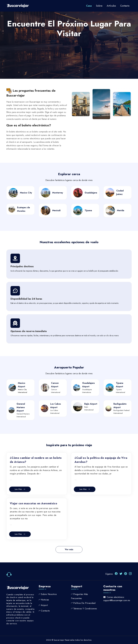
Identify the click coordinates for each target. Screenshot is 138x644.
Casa (89, 6)
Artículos (111, 6)
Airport (44, 605)
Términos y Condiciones (85, 608)
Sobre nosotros (49, 594)
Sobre (99, 6)
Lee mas (20, 489)
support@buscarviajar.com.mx (117, 600)
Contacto (45, 611)
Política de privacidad (84, 603)
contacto (125, 6)
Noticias (45, 600)
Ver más (69, 549)
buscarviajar (59, 640)
